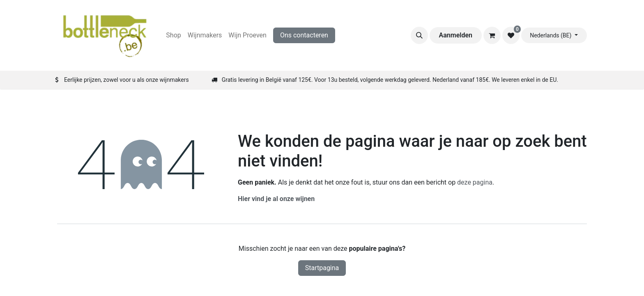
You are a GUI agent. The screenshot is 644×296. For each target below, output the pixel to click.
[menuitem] (173, 35)
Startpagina (322, 268)
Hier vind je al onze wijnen (276, 199)
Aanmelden (456, 35)
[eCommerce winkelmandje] (492, 35)
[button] (419, 35)
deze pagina (475, 182)
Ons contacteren (304, 35)
